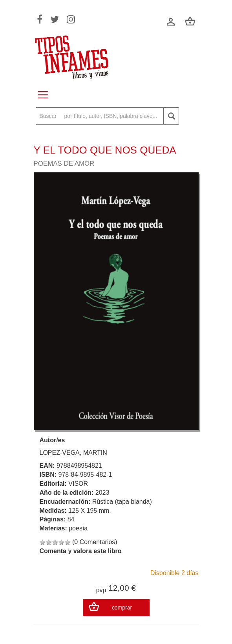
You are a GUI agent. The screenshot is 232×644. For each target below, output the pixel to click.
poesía (78, 528)
